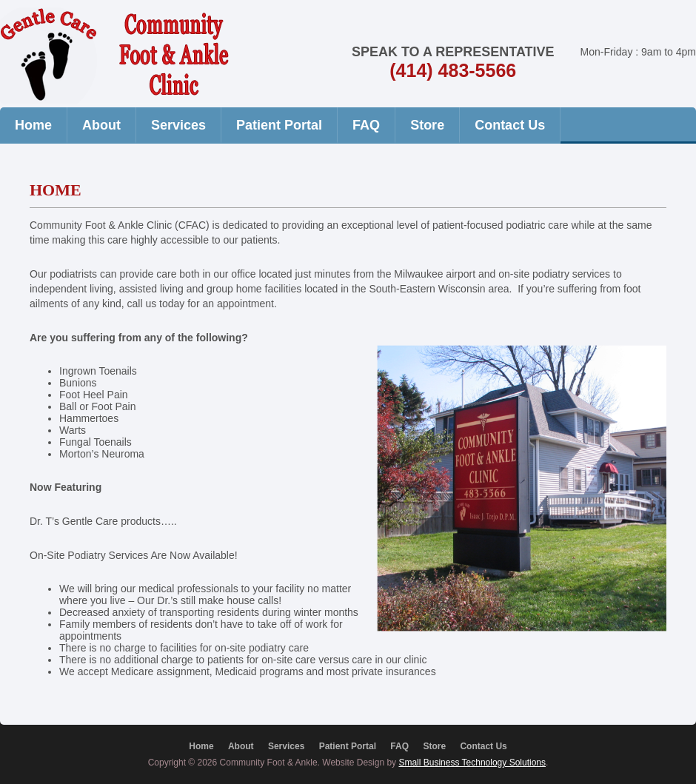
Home (33, 125)
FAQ (366, 125)
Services (178, 125)
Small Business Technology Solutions (472, 763)
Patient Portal (279, 125)
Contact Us (510, 125)
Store (427, 125)
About (101, 125)
